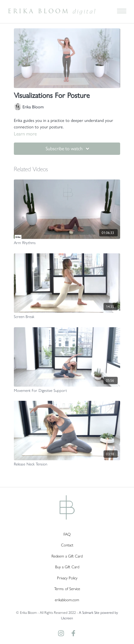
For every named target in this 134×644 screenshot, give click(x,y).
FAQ (67, 534)
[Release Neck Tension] (67, 464)
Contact (67, 545)
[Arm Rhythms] (67, 243)
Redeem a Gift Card (67, 556)
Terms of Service (67, 589)
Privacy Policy (67, 578)
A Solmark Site (89, 613)
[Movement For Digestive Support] (67, 391)
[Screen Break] (67, 317)
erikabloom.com (67, 600)
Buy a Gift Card (67, 567)
